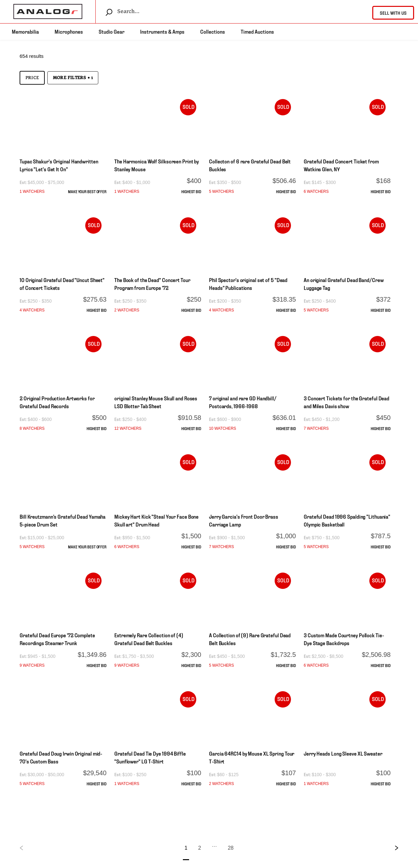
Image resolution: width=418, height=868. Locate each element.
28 (231, 848)
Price (32, 78)
